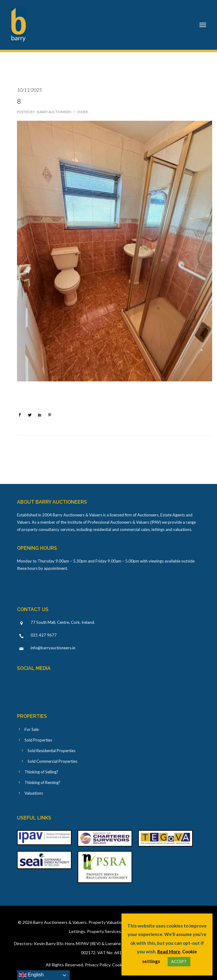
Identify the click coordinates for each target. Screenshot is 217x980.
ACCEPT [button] (179, 961)
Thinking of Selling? (41, 772)
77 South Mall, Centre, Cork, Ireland (62, 622)
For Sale (32, 729)
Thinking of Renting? (42, 782)
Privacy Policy (98, 965)
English (31, 975)
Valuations (34, 793)
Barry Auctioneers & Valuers (60, 922)
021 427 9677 (44, 635)
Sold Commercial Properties (52, 761)
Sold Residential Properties (52, 751)
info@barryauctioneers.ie (53, 648)
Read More (169, 951)
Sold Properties (38, 740)
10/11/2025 (29, 90)
